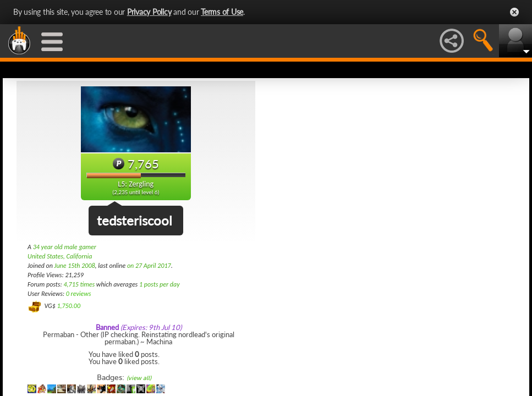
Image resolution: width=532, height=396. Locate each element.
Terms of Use (222, 12)
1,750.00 (68, 306)
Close (514, 12)
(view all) (139, 378)
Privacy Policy (149, 12)
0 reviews (79, 294)
